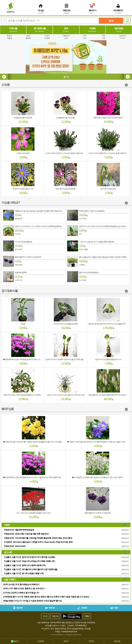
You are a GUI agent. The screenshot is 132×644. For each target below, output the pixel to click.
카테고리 (67, 10)
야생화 (92, 30)
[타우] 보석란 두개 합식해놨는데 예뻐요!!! (21, 584)
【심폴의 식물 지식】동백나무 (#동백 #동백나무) (25, 565)
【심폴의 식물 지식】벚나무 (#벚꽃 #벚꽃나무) (23, 573)
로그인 (45, 616)
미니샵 (41, 10)
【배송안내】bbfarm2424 (14, 546)
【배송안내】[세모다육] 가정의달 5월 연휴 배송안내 (26, 534)
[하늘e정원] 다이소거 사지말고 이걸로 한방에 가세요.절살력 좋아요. (33, 601)
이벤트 (114, 608)
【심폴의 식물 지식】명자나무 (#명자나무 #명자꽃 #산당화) (29, 557)
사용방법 (127, 21)
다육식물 (13, 30)
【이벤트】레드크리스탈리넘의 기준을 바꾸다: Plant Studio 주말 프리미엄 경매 (38, 542)
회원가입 (55, 616)
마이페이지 (118, 10)
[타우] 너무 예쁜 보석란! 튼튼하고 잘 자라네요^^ (24, 588)
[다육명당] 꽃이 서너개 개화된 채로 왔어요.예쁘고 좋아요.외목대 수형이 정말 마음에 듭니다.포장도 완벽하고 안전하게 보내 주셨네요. (48, 597)
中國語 (87, 616)
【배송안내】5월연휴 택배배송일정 (19, 530)
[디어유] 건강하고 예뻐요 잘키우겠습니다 (21, 593)
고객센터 (82, 608)
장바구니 (92, 10)
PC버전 (91, 641)
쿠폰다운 (50, 608)
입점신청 (117, 641)
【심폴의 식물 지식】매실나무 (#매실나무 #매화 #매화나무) (29, 561)
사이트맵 (40, 641)
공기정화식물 (40, 30)
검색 (111, 21)
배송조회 (18, 608)
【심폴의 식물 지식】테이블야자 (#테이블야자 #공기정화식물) (30, 569)
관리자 (66, 641)
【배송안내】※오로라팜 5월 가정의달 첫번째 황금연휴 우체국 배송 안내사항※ (38, 538)
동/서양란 (119, 30)
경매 (66, 30)
